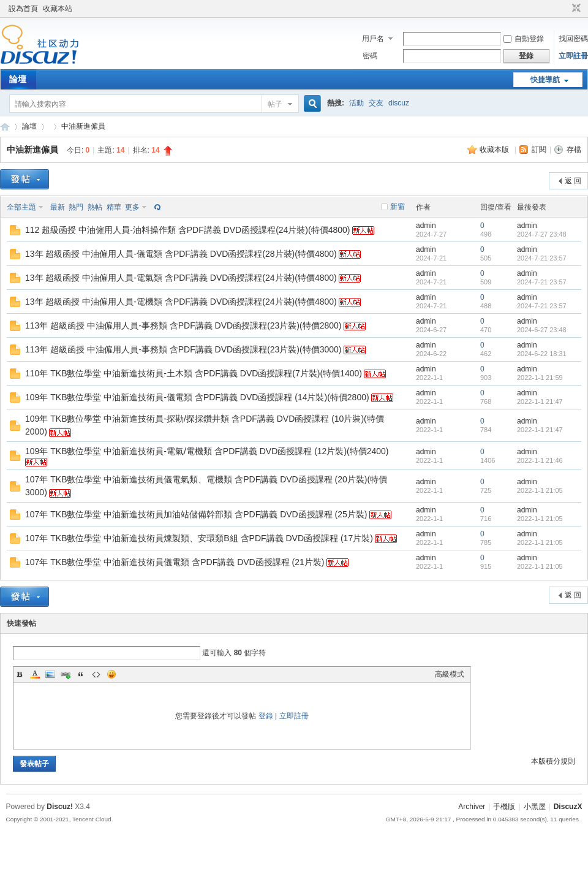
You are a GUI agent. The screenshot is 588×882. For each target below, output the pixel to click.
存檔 (574, 150)
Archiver (472, 807)
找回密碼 (573, 39)
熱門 (76, 207)
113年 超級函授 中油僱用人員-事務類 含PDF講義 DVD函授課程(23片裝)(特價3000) (183, 349)
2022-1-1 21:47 (540, 401)
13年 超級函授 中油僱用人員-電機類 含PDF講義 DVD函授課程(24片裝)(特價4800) (181, 302)
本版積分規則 (553, 761)
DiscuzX (568, 807)
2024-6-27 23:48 (542, 330)
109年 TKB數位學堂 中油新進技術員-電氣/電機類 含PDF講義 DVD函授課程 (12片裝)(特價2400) (207, 451)
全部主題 (21, 207)
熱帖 (95, 207)
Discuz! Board (5, 127)
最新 (58, 207)
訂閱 (539, 150)
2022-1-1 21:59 (540, 378)
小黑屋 (535, 807)
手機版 (504, 807)
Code (96, 674)
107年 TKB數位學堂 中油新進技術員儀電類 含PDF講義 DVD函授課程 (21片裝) (175, 562)
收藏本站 (58, 9)
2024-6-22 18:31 (542, 354)
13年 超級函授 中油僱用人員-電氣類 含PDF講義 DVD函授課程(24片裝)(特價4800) (181, 278)
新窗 (398, 207)
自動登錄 (524, 39)
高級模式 (450, 674)
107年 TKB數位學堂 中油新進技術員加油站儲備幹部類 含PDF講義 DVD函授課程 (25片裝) (196, 514)
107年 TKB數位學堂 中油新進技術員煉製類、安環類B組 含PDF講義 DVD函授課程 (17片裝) (199, 538)
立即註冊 (573, 56)
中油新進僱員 (83, 126)
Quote (81, 674)
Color (35, 674)
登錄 (266, 716)
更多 (132, 207)
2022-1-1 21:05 (540, 490)
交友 (376, 103)
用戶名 (373, 39)
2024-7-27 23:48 (542, 234)
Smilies (111, 674)
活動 (356, 103)
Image (50, 674)
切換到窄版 (575, 9)
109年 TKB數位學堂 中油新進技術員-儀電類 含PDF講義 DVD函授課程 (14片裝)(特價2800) (197, 397)
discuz (399, 103)
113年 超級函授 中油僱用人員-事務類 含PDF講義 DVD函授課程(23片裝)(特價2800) (183, 325)
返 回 (573, 181)
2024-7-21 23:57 (542, 258)
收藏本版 (495, 150)
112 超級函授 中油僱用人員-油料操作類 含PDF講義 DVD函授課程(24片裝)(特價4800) (188, 230)
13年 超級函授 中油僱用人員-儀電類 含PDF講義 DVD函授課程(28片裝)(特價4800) (181, 254)
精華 (114, 207)
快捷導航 (545, 80)
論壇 (18, 79)
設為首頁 (23, 9)
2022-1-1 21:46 (540, 460)
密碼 (370, 56)
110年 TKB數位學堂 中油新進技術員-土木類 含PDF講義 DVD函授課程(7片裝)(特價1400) (194, 373)
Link (66, 674)
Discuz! (60, 807)
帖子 (275, 104)
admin (426, 226)
